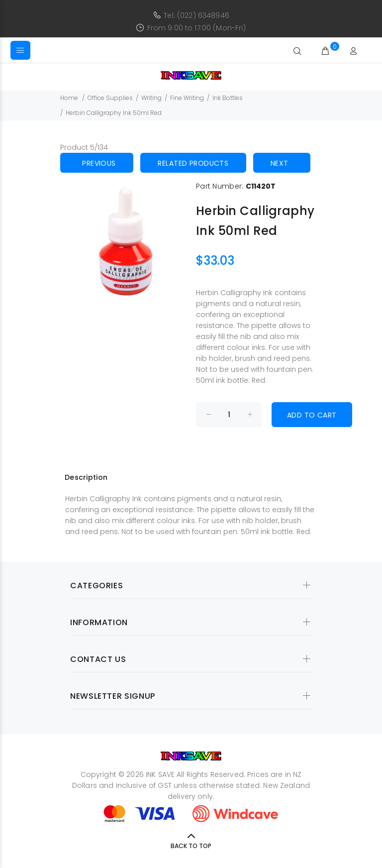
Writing (151, 98)
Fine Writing (187, 98)
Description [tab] (86, 477)
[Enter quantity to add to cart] (229, 415)
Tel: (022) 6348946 (196, 15)
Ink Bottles (228, 98)
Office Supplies (110, 98)
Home (69, 98)
